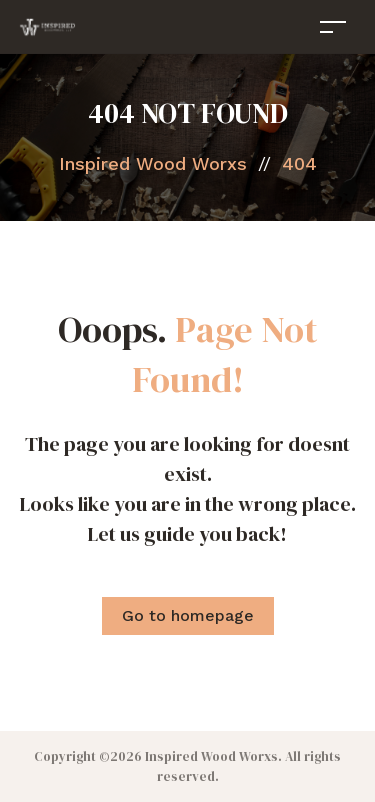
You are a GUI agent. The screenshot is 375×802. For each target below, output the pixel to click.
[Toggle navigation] (333, 26)
